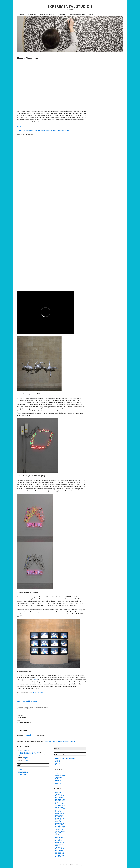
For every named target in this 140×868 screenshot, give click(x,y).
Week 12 (58, 760)
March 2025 (59, 794)
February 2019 (59, 842)
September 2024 (60, 804)
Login (91, 14)
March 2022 (59, 817)
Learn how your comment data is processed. (60, 741)
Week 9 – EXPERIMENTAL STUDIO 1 (29, 752)
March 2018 (59, 847)
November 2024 (60, 801)
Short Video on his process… (27, 701)
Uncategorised (27, 709)
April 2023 (58, 810)
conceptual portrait (61, 776)
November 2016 (60, 855)
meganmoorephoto (42, 707)
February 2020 (60, 836)
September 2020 (60, 831)
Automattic (86, 865)
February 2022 (60, 818)
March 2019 (59, 841)
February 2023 (60, 814)
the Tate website (37, 692)
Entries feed (22, 771)
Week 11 (57, 762)
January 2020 (59, 838)
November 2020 (60, 828)
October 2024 (59, 802)
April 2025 (58, 793)
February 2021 (59, 823)
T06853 (35, 680)
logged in (29, 735)
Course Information (47, 14)
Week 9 (57, 765)
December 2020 (60, 826)
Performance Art (60, 779)
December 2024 (60, 799)
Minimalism (59, 777)
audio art (58, 774)
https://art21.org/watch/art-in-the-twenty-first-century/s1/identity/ (43, 130)
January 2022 (59, 820)
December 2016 (60, 854)
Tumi (27, 759)
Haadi (27, 751)
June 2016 (58, 857)
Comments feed (23, 773)
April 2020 (58, 833)
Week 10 (58, 763)
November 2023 (60, 806)
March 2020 (59, 834)
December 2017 (60, 852)
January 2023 (59, 815)
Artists (22, 14)
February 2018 (59, 849)
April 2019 (58, 839)
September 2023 (60, 809)
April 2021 (58, 822)
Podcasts (58, 780)
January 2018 (59, 850)
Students (62, 14)
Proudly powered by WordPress (60, 865)
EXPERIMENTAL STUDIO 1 (70, 6)
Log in (20, 769)
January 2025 (59, 798)
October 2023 (59, 807)
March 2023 (59, 812)
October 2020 (59, 830)
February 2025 (60, 796)
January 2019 (59, 844)
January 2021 (59, 825)
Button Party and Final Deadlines (65, 758)
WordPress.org (23, 774)
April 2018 (58, 846)
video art (58, 784)
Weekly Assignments (77, 14)
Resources (32, 14)
